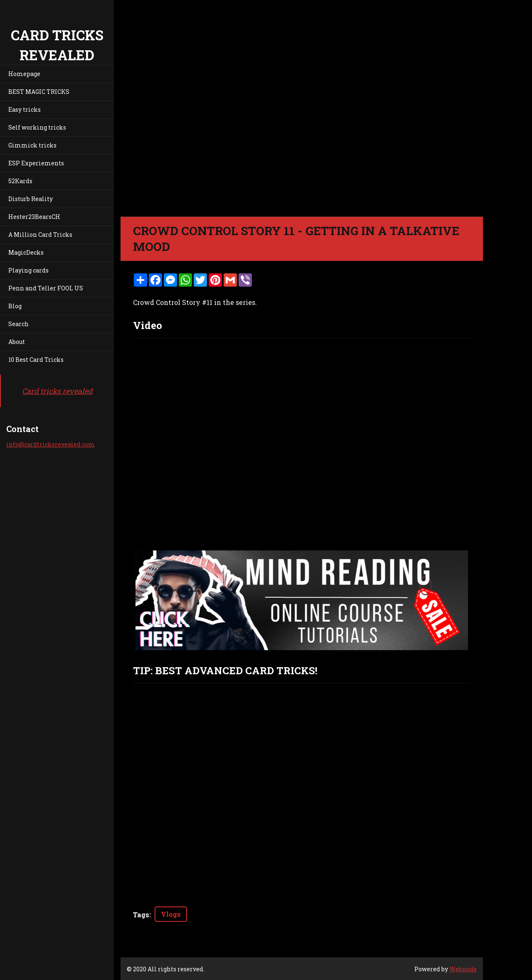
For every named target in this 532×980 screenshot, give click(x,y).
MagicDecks (26, 252)
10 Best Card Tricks (36, 360)
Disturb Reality (31, 199)
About (17, 342)
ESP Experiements (36, 163)
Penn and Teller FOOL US (46, 288)
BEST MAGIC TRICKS (39, 92)
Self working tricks (37, 127)
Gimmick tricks (32, 145)
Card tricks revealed (57, 391)
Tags (141, 915)
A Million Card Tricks (40, 235)
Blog (15, 306)
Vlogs (171, 914)
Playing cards (28, 270)
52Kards (20, 181)
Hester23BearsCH (34, 217)
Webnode (463, 969)
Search (18, 324)
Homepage (24, 74)
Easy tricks (25, 109)
